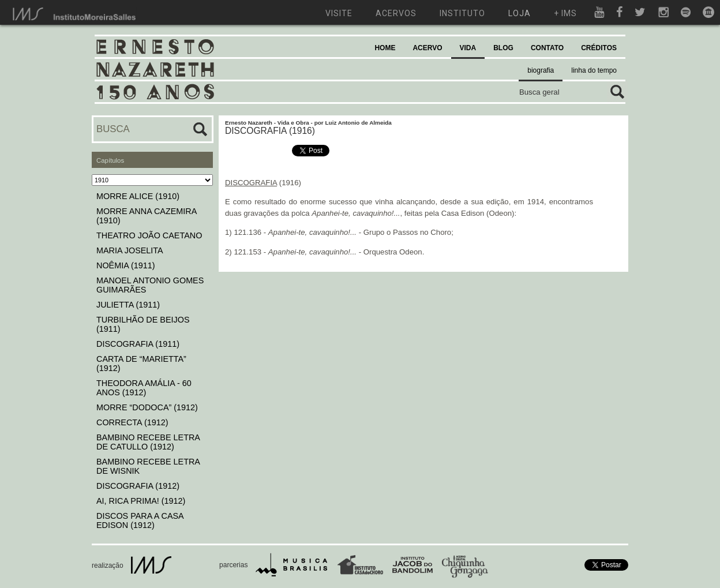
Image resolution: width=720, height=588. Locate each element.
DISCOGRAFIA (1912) (138, 486)
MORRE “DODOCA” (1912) (147, 407)
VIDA (468, 48)
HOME (385, 48)
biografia (541, 70)
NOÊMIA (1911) (126, 265)
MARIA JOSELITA (130, 250)
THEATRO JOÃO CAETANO (149, 235)
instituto (462, 13)
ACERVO (427, 48)
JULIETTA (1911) (128, 305)
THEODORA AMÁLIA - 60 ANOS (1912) (144, 388)
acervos (396, 13)
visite (339, 13)
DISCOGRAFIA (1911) (138, 344)
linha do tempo (594, 70)
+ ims (565, 13)
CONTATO (547, 48)
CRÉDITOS (599, 48)
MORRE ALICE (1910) (138, 196)
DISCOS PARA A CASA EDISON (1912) (140, 520)
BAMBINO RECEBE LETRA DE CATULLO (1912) (148, 442)
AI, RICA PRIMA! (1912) (141, 501)
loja (520, 13)
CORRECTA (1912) (132, 422)
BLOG (503, 48)
